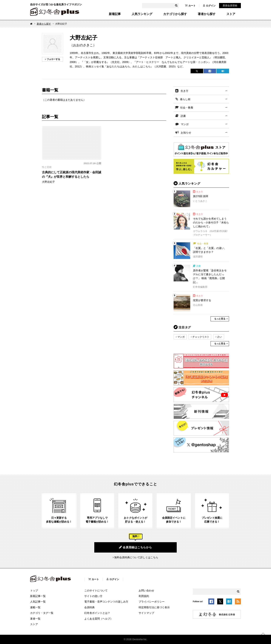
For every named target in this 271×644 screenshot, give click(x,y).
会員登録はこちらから (135, 547)
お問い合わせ (146, 591)
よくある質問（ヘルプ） (99, 619)
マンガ (185, 124)
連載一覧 (35, 607)
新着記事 (115, 14)
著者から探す (207, 14)
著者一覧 (35, 619)
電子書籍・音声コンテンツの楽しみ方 (106, 602)
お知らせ (186, 133)
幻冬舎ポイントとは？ (97, 613)
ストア (231, 14)
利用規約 (144, 596)
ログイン (209, 6)
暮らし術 (185, 99)
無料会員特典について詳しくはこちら (136, 557)
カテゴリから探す (175, 14)
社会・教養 (187, 108)
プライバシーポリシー (152, 602)
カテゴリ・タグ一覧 (42, 613)
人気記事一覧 (38, 602)
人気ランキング (142, 14)
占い (220, 337)
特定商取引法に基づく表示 (154, 607)
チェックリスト (201, 337)
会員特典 (89, 607)
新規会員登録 (230, 5)
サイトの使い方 (93, 596)
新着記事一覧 (38, 596)
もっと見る (220, 319)
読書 (183, 116)
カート (190, 6)
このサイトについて (96, 591)
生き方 (184, 91)
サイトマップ (146, 613)
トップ (34, 591)
